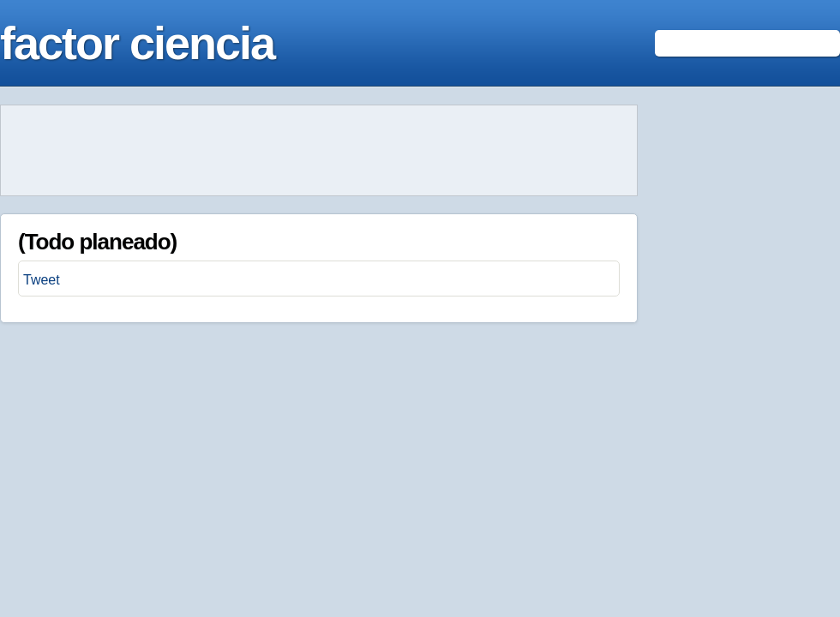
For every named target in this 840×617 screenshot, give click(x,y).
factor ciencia (137, 43)
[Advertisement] (319, 151)
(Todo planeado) (97, 242)
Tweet (42, 280)
